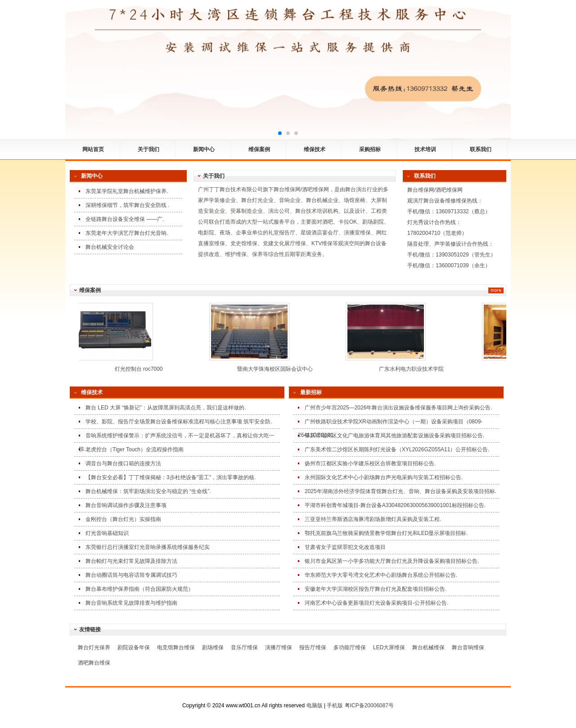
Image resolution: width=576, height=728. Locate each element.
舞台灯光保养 (94, 647)
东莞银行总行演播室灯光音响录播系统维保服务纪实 (148, 547)
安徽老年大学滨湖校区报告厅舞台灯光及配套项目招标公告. (376, 589)
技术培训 (425, 149)
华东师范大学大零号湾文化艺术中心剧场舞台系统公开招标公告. (381, 575)
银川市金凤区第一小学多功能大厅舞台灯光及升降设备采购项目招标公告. (392, 561)
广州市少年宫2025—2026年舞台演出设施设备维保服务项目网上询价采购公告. (398, 408)
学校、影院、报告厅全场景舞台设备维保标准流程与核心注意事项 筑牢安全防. (179, 422)
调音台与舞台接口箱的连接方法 (123, 463)
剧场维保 (213, 647)
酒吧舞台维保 (94, 663)
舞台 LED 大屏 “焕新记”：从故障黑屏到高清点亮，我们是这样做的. (166, 408)
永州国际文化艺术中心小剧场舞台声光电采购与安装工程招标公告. (384, 477)
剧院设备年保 (134, 647)
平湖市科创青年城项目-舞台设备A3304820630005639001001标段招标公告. (395, 505)
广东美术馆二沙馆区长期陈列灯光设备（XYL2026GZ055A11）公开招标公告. (397, 449)
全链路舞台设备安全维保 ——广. (125, 219)
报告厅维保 (313, 647)
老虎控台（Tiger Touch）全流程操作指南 (135, 449)
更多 (496, 290)
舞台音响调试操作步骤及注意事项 (126, 505)
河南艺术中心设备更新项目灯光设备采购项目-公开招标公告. (376, 603)
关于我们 (148, 149)
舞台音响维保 (468, 647)
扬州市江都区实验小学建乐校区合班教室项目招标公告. (370, 463)
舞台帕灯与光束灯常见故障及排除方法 (131, 561)
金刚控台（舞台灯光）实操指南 (123, 519)
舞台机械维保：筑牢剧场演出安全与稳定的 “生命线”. (148, 491)
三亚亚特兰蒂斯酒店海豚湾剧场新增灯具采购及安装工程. (373, 519)
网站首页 (93, 149)
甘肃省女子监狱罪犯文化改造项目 (345, 547)
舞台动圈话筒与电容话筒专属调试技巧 (131, 575)
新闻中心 (204, 149)
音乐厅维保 (244, 647)
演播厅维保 (279, 647)
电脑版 (315, 706)
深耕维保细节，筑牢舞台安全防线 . (128, 205)
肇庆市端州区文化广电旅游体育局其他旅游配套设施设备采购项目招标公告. (394, 436)
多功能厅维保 (350, 647)
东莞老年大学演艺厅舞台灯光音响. (127, 233)
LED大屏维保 (389, 647)
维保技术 (315, 149)
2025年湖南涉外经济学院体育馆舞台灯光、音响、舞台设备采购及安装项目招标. (400, 491)
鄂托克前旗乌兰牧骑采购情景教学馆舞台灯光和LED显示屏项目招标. (386, 533)
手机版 (335, 706)
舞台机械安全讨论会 (110, 247)
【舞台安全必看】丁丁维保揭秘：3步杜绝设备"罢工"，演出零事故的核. (171, 477)
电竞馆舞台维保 (176, 647)
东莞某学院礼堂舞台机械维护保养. (127, 191)
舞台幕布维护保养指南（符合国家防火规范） (139, 589)
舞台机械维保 (428, 647)
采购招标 (370, 149)
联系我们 (481, 149)
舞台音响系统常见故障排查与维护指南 (131, 603)
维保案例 (259, 149)
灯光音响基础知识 (107, 533)
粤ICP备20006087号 (369, 706)
